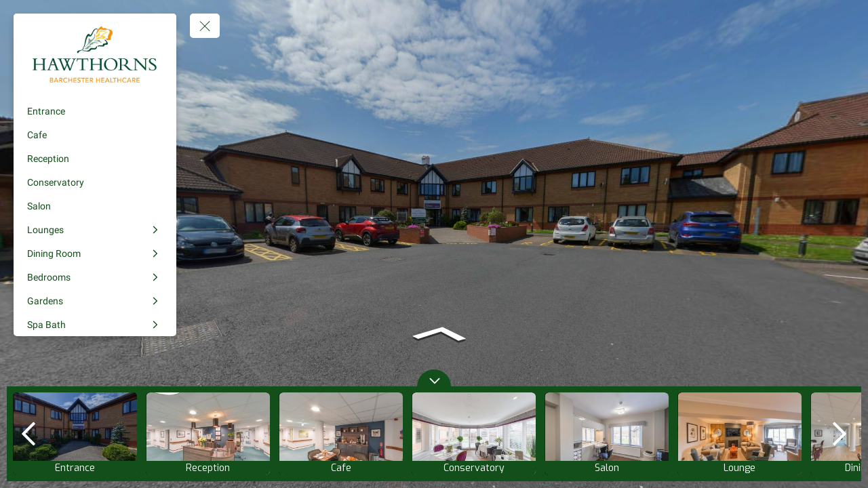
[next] (840, 434)
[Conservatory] (95, 182)
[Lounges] (95, 230)
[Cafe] (95, 135)
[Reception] (95, 159)
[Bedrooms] (95, 277)
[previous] (28, 434)
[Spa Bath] (95, 325)
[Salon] (95, 206)
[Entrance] (95, 111)
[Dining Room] (95, 253)
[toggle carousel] (434, 378)
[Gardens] (95, 301)
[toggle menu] (205, 26)
